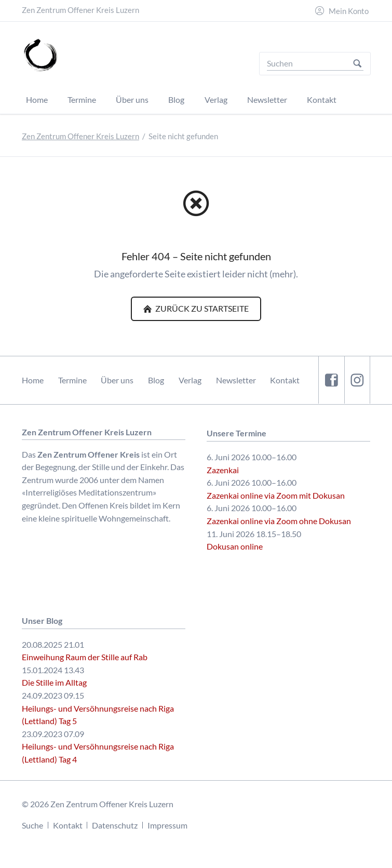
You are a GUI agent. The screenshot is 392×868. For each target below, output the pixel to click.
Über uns (117, 380)
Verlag (190, 380)
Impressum (167, 825)
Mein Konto (349, 11)
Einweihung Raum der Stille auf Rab (85, 657)
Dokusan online (235, 546)
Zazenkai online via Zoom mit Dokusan (276, 495)
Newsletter (236, 380)
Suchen (357, 64)
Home (33, 380)
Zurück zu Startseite (201, 308)
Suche (32, 825)
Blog (156, 380)
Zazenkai (223, 470)
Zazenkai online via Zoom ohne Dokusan (279, 521)
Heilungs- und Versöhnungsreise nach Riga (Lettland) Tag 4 (98, 753)
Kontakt (285, 380)
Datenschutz (115, 825)
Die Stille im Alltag (54, 682)
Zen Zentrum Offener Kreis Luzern (80, 136)
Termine (72, 380)
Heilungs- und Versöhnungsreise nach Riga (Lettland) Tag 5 (98, 715)
